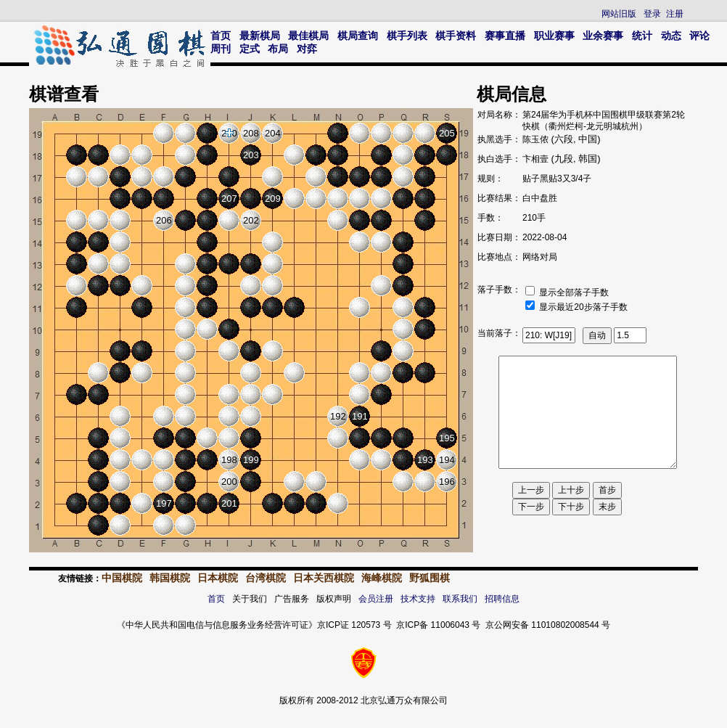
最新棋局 (260, 36)
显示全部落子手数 (574, 293)
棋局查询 (358, 36)
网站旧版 (619, 14)
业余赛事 (603, 36)
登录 (652, 14)
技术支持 (418, 599)
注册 (675, 14)
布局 (278, 49)
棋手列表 (407, 36)
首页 (221, 36)
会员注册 (376, 599)
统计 (642, 36)
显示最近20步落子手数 (583, 307)
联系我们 (460, 599)
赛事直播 (505, 36)
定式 (250, 49)
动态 (671, 36)
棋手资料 (456, 36)
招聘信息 (502, 599)
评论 (699, 36)
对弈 (307, 49)
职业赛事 (554, 36)
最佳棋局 (308, 36)
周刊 (221, 49)
